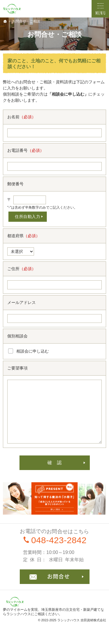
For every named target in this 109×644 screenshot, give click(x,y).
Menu (100, 9)
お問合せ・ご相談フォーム (55, 577)
